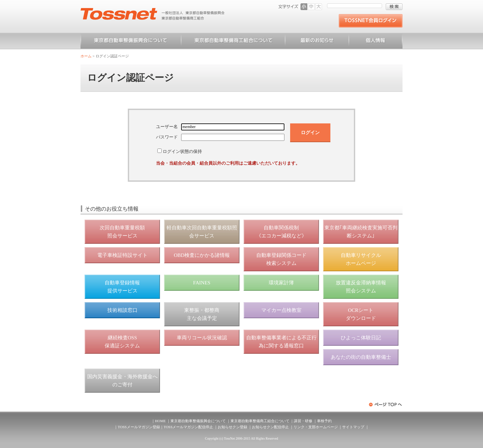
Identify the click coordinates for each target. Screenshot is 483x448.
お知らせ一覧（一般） (317, 42)
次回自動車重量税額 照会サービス (122, 232)
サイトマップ (353, 427)
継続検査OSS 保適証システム (122, 342)
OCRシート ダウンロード (361, 314)
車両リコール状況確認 (202, 338)
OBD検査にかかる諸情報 (202, 255)
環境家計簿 (281, 283)
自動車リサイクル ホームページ (361, 259)
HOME (160, 421)
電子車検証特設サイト (122, 255)
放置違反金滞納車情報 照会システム (361, 287)
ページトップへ (386, 405)
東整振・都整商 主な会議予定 (202, 314)
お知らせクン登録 (232, 427)
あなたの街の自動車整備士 (361, 357)
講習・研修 (303, 421)
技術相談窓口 (122, 310)
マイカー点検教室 (281, 310)
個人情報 (376, 42)
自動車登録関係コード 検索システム (281, 259)
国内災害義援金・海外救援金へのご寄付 (122, 381)
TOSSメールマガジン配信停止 (189, 427)
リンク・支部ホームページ (316, 427)
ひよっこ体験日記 (361, 338)
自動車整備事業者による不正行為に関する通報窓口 (281, 342)
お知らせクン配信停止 (270, 427)
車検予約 (324, 421)
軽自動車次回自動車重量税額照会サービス (202, 232)
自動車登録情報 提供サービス (122, 287)
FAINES (202, 283)
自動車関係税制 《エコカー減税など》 (281, 232)
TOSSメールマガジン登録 (139, 427)
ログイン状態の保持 (182, 151)
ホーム (86, 56)
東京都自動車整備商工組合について (233, 42)
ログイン (310, 132)
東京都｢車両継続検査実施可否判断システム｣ (361, 232)
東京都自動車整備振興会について (131, 42)
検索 (394, 7)
